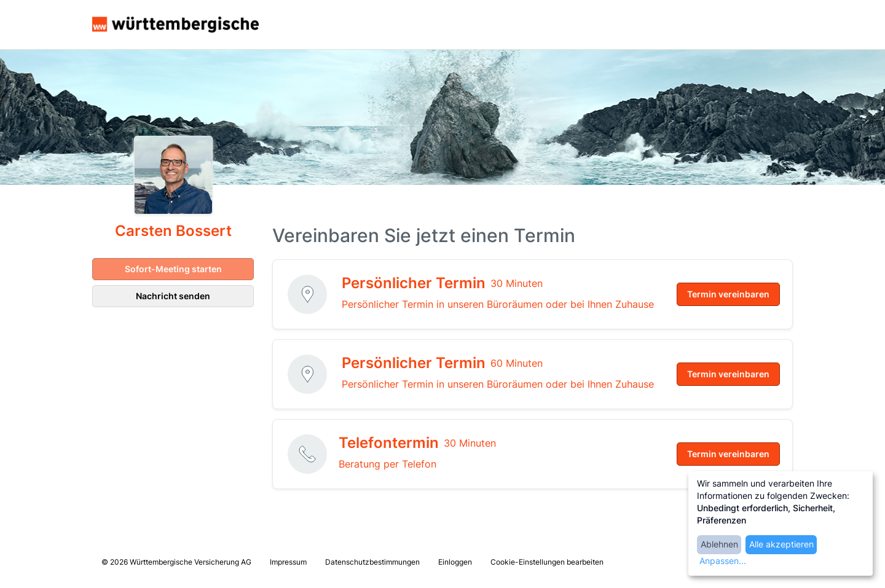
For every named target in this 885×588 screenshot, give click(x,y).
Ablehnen (719, 544)
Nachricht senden (173, 296)
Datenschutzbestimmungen (372, 562)
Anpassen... (723, 561)
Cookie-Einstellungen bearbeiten (547, 562)
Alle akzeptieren (781, 544)
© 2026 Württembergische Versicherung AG (176, 562)
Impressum (288, 562)
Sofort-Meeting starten (173, 269)
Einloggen (455, 562)
